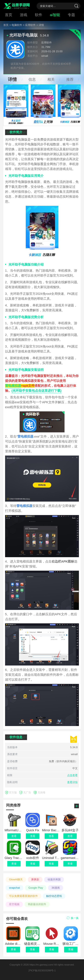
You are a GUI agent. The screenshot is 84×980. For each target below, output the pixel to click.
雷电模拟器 (13, 386)
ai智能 (55, 15)
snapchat (14, 888)
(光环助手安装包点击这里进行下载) (36, 391)
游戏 (24, 15)
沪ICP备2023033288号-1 (42, 971)
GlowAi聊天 (16, 879)
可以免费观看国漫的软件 (23, 896)
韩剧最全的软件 (37, 904)
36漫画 (56, 888)
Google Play (36, 888)
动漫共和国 (54, 879)
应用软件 (47, 42)
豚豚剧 (35, 879)
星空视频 (14, 904)
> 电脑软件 (16, 25)
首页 (9, 15)
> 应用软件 (29, 25)
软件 (39, 15)
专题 (71, 15)
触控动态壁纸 (54, 896)
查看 (13, 949)
